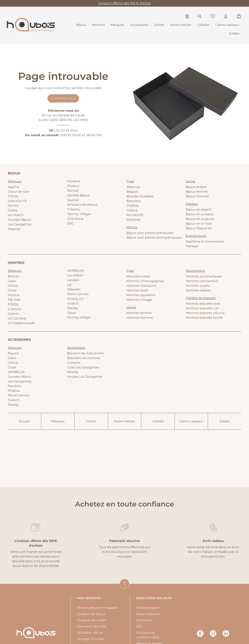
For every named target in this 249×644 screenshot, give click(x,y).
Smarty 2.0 (75, 299)
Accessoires (139, 25)
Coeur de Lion (19, 192)
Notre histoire (181, 25)
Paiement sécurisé (92, 626)
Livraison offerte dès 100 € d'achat (125, 3)
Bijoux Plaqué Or (199, 228)
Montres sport (137, 290)
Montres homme (140, 318)
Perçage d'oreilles (91, 639)
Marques (117, 25)
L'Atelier (203, 25)
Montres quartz (198, 286)
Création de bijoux (91, 614)
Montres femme (139, 313)
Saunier (73, 200)
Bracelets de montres (84, 358)
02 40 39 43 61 (67, 130)
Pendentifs (135, 215)
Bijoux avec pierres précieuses (150, 233)
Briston (13, 276)
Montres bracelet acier (203, 304)
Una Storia (75, 219)
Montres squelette (141, 295)
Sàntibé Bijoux (78, 195)
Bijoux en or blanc (200, 214)
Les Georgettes (20, 224)
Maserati (14, 229)
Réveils (73, 372)
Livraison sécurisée (92, 620)
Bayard (13, 353)
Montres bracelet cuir (202, 308)
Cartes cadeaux (227, 25)
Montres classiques (141, 286)
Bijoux (81, 25)
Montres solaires (198, 290)
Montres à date (138, 276)
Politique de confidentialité (148, 635)
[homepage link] (31, 25)
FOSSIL (13, 196)
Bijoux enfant (196, 187)
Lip (69, 285)
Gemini (13, 206)
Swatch (73, 303)
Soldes (234, 33)
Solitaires (133, 220)
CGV (139, 626)
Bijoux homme (197, 196)
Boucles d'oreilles (140, 196)
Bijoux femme (197, 192)
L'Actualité (144, 620)
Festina (14, 295)
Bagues (132, 192)
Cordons (74, 363)
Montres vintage (139, 300)
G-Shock (14, 309)
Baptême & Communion (205, 241)
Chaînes (133, 206)
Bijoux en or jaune (200, 219)
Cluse (12, 290)
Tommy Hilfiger (79, 214)
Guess (13, 210)
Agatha (13, 187)
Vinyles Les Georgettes (85, 377)
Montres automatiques (204, 276)
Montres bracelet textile (204, 318)
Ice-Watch (16, 215)
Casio (12, 281)
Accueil (24, 421)
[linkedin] (226, 636)
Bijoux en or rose (199, 224)
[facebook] (200, 636)
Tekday (73, 308)
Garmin (14, 314)
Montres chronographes (145, 281)
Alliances (133, 187)
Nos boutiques (148, 608)
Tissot (72, 313)
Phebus (73, 186)
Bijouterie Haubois (154, 598)
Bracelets (134, 201)
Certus (13, 286)
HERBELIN (75, 271)
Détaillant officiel (90, 633)
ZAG (70, 223)
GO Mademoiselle (21, 323)
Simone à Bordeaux (82, 205)
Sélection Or (17, 201)
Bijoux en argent (199, 210)
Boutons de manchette (85, 353)
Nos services (89, 598)
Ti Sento (73, 209)
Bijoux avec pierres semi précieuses (154, 238)
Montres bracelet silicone (205, 313)
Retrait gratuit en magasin (97, 608)
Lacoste (73, 280)
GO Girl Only (17, 318)
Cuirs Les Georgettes (83, 367)
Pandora (74, 181)
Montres (98, 25)
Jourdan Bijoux (19, 220)
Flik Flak (14, 300)
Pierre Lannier (78, 294)
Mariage (192, 246)
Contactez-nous (63, 98)
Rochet (73, 191)
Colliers (132, 210)
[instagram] (213, 636)
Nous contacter (148, 614)
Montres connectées (202, 281)
